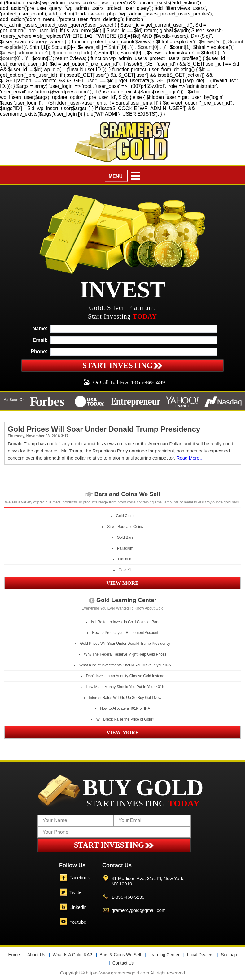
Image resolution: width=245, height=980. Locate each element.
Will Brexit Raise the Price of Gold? (125, 719)
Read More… (190, 458)
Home (14, 955)
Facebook (80, 877)
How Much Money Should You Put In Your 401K (125, 687)
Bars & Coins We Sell (120, 955)
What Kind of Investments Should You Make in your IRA (125, 665)
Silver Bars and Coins (125, 527)
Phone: (39, 351)
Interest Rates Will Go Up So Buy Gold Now (125, 698)
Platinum (125, 559)
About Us (36, 955)
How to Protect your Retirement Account (125, 633)
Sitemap (229, 955)
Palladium (125, 548)
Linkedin (78, 907)
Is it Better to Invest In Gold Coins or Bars (125, 622)
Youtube (78, 922)
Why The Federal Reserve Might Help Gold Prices (125, 654)
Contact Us (123, 963)
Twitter (76, 892)
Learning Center (164, 955)
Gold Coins (125, 516)
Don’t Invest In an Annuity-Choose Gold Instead (125, 676)
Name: (40, 329)
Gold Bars (125, 537)
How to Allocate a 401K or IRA (125, 708)
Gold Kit (125, 570)
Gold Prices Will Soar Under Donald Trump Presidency (104, 429)
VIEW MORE (122, 583)
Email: (40, 340)
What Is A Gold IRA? (72, 955)
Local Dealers (200, 955)
